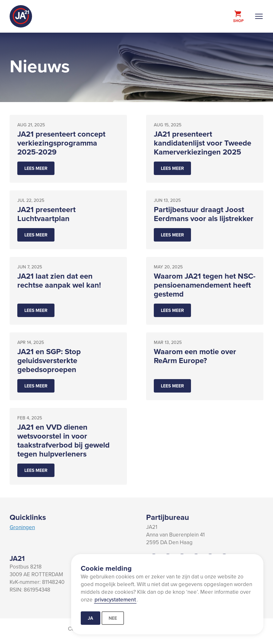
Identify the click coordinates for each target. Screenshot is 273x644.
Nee (113, 618)
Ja (91, 618)
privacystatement (115, 600)
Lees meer (36, 168)
